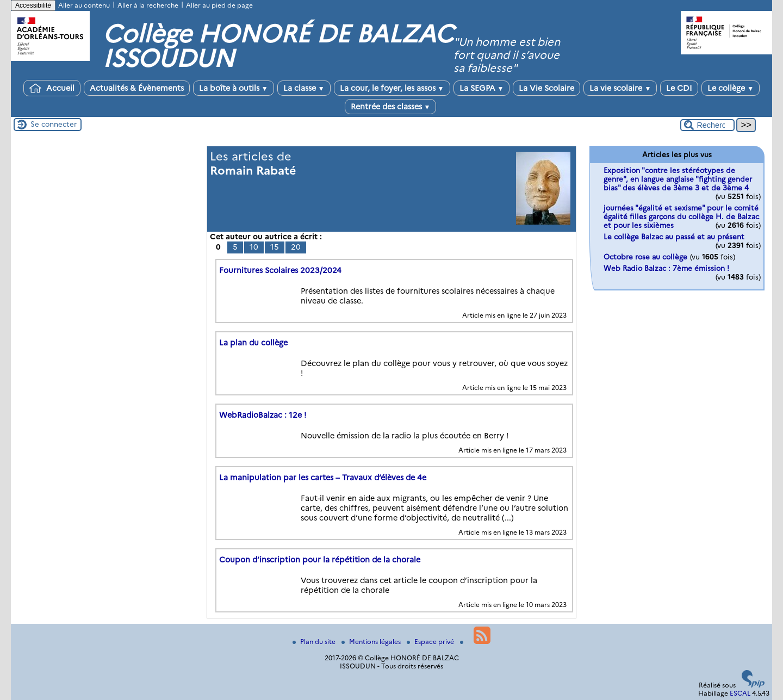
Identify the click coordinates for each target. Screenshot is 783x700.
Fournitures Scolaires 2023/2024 (280, 270)
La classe (304, 88)
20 (296, 247)
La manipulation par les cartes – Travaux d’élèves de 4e (323, 478)
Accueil (52, 88)
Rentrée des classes (391, 107)
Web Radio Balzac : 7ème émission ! (666, 268)
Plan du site (315, 642)
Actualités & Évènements (137, 88)
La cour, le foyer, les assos (392, 88)
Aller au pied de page (219, 5)
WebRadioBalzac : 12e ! (263, 415)
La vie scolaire (620, 88)
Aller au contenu (84, 5)
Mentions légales (372, 642)
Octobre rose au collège (645, 257)
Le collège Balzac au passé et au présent (674, 237)
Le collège (731, 88)
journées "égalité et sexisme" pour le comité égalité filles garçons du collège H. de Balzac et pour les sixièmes (681, 216)
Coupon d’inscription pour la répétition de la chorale (320, 560)
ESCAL (740, 693)
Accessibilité (33, 5)
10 (254, 247)
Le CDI (679, 88)
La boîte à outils (234, 88)
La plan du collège (253, 343)
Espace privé (431, 642)
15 (275, 247)
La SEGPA (482, 88)
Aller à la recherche (148, 5)
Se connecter (54, 124)
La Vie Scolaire (546, 88)
